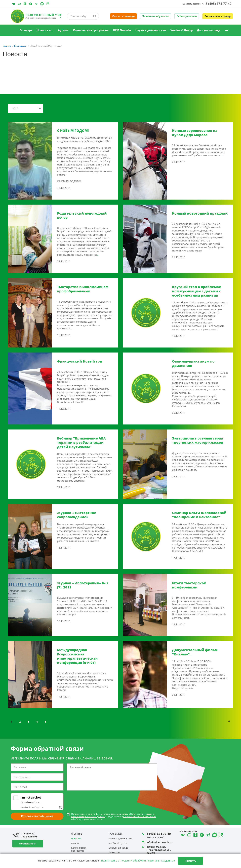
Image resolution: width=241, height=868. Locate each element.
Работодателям (187, 16)
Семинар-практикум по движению (193, 363)
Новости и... (45, 30)
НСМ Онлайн (122, 30)
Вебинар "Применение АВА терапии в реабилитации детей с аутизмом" (81, 443)
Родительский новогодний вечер (82, 215)
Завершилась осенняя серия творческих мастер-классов (198, 440)
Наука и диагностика (151, 30)
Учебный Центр (182, 30)
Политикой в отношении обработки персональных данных (138, 860)
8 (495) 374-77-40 (218, 4)
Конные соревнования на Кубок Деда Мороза (195, 133)
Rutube (48, 4)
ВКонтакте (14, 4)
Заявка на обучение (156, 16)
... (223, 155)
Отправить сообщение (37, 816)
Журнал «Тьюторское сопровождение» (77, 515)
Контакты (114, 852)
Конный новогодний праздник (200, 213)
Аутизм (63, 30)
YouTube (19, 4)
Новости (76, 838)
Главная (13, 30)
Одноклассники (25, 4)
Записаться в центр (218, 16)
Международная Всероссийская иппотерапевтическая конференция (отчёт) (77, 656)
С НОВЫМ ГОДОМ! (73, 131)
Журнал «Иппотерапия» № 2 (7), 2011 (83, 585)
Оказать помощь (123, 16)
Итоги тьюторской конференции (189, 585)
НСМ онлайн (116, 834)
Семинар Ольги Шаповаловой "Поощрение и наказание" (199, 515)
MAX (42, 4)
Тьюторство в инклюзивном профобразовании (83, 289)
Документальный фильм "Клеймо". (195, 652)
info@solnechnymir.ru (159, 842)
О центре (26, 30)
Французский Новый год (80, 361)
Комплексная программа (91, 30)
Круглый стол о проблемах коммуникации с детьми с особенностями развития (196, 291)
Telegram (31, 4)
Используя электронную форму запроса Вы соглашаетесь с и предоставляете (114, 817)
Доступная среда (209, 30)
